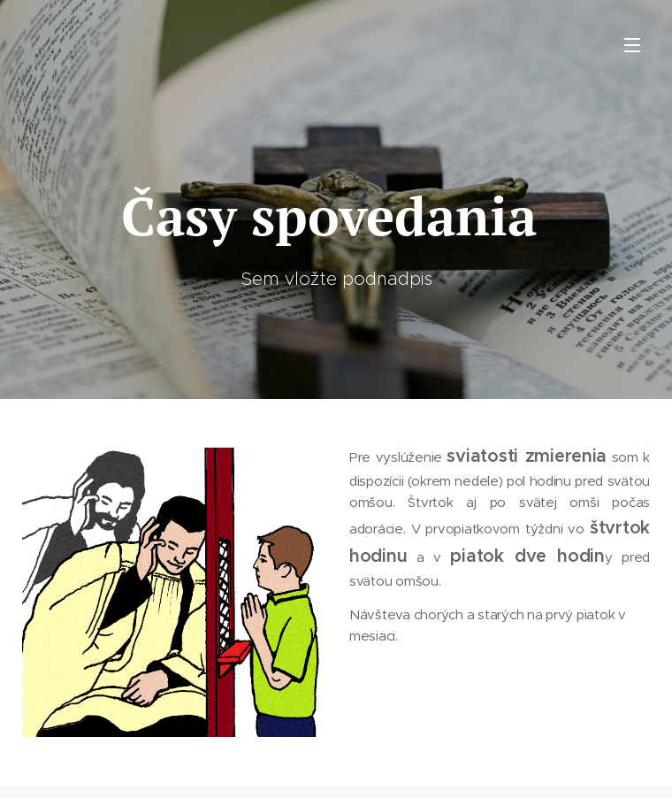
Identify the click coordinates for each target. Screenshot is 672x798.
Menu (632, 45)
